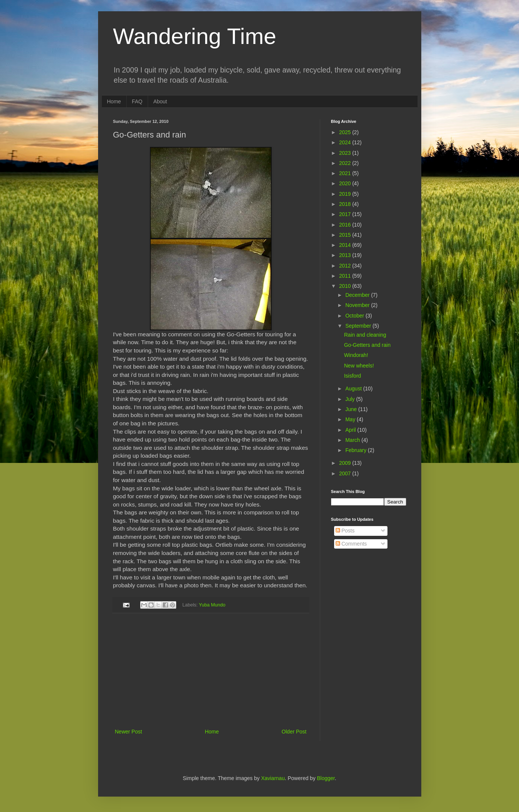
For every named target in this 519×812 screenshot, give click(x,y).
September (359, 326)
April (351, 430)
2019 (346, 194)
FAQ (137, 101)
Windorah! (356, 355)
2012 (346, 266)
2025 (346, 132)
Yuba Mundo (212, 605)
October (356, 316)
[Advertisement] (211, 671)
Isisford (352, 376)
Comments (351, 544)
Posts (345, 531)
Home (114, 101)
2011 (346, 276)
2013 (346, 255)
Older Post (294, 732)
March (353, 440)
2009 (346, 463)
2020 (346, 183)
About (160, 101)
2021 (346, 173)
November (358, 305)
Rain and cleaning (365, 335)
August (354, 389)
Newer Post (129, 732)
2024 (346, 142)
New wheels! (359, 366)
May (351, 419)
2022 (346, 163)
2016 (346, 225)
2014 (346, 245)
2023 (346, 153)
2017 (346, 214)
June (352, 409)
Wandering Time (195, 36)
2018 (346, 204)
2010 (346, 286)
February (357, 450)
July (351, 399)
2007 (346, 473)
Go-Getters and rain (367, 345)
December (358, 295)
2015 (346, 235)
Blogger (326, 778)
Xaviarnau (273, 778)
